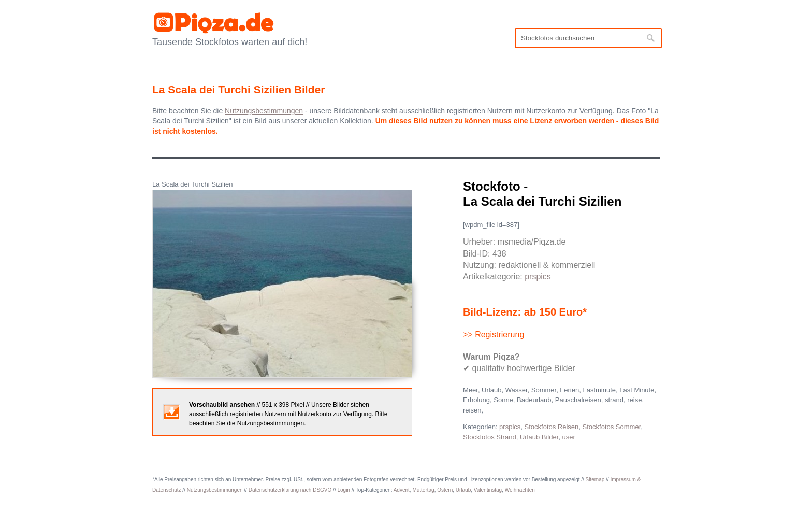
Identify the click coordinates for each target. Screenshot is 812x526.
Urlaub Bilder (539, 437)
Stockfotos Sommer (612, 427)
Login (343, 490)
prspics (538, 276)
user (569, 437)
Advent (402, 490)
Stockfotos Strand (490, 437)
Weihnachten (520, 490)
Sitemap (595, 480)
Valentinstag (488, 490)
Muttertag (423, 490)
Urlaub (463, 490)
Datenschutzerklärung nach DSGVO (290, 490)
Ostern (445, 490)
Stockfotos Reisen (552, 427)
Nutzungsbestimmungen (215, 490)
